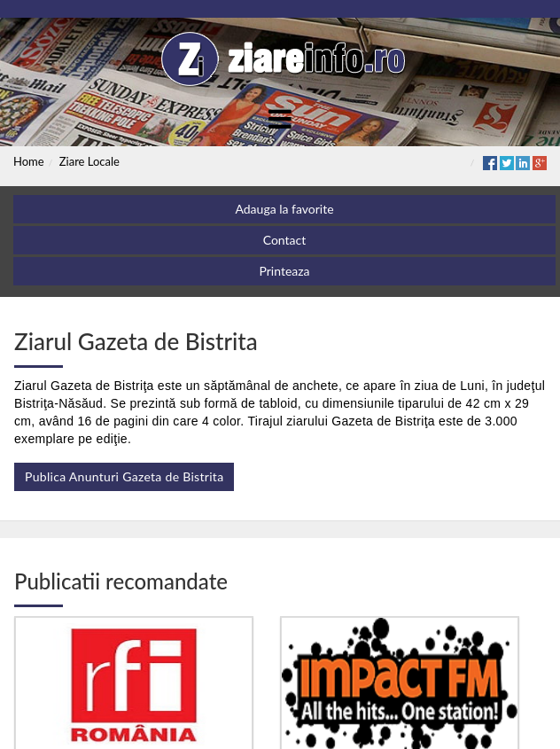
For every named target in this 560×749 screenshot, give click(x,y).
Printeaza (284, 271)
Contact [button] (285, 240)
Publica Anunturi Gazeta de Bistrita (124, 476)
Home (29, 161)
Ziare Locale (89, 161)
